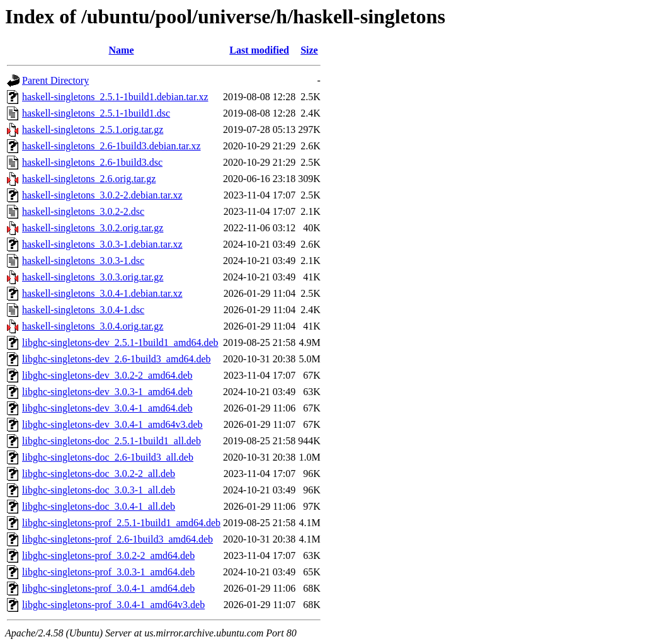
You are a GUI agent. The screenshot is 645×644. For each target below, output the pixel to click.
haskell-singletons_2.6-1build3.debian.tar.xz (111, 146)
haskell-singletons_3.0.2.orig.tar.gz (93, 228)
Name (122, 50)
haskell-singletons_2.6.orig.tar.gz (89, 179)
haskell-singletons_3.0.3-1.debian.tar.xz (102, 244)
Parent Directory (55, 80)
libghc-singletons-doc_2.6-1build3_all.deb (108, 457)
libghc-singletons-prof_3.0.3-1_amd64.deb (108, 572)
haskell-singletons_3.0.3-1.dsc (83, 261)
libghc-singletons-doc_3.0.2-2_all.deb (99, 474)
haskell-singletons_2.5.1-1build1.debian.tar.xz (115, 97)
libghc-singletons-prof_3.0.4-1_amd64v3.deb (113, 605)
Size (309, 50)
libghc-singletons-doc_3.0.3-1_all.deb (99, 490)
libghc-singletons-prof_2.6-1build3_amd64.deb (117, 539)
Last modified (259, 50)
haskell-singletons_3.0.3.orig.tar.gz (93, 277)
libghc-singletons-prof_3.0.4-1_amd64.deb (108, 588)
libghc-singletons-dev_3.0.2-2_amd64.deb (107, 375)
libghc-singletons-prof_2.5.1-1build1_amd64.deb (121, 523)
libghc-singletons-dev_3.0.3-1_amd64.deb (107, 392)
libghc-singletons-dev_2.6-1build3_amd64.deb (117, 359)
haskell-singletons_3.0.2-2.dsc (83, 211)
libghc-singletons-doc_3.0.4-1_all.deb (99, 506)
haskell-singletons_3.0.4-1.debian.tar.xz (102, 293)
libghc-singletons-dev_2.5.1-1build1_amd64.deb (120, 342)
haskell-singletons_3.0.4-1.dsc (83, 310)
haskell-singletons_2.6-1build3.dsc (92, 162)
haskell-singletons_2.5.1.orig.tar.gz (93, 129)
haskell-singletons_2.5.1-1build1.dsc (96, 113)
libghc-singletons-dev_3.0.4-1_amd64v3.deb (112, 424)
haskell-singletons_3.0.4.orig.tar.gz (93, 326)
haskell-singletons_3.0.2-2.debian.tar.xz (102, 195)
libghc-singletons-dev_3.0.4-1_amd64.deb (107, 408)
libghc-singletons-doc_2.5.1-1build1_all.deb (111, 441)
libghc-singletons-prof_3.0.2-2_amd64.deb (108, 555)
